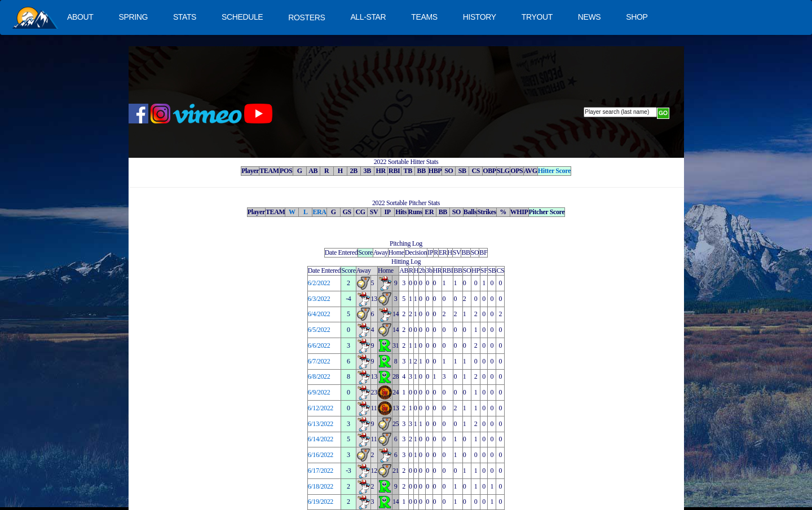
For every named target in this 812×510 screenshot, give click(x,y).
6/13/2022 (321, 424)
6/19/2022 (321, 502)
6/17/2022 (321, 471)
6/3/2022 (319, 299)
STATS (185, 17)
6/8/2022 (319, 376)
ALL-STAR (368, 17)
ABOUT (80, 17)
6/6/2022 (319, 345)
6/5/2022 (319, 330)
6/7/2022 (319, 361)
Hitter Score (554, 171)
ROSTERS (306, 17)
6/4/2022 (319, 314)
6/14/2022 (321, 439)
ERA (319, 212)
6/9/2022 (319, 392)
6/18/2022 (321, 486)
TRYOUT (537, 17)
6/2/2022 (319, 283)
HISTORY (480, 17)
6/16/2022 (321, 455)
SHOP (637, 17)
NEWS (590, 17)
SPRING (133, 17)
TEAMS (424, 17)
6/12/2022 (321, 408)
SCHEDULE (242, 17)
